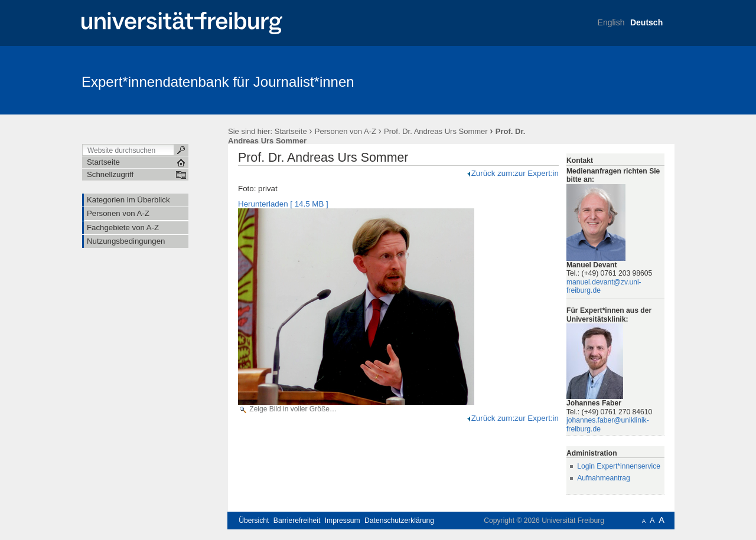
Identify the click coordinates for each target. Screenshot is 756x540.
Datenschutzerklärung (399, 521)
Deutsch (646, 22)
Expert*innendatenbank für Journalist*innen (218, 82)
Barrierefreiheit (297, 521)
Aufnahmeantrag (604, 478)
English (611, 22)
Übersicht (254, 521)
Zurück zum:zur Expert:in (512, 173)
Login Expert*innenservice (619, 466)
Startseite (291, 131)
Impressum (343, 521)
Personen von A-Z (346, 131)
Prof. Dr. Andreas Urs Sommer (436, 131)
